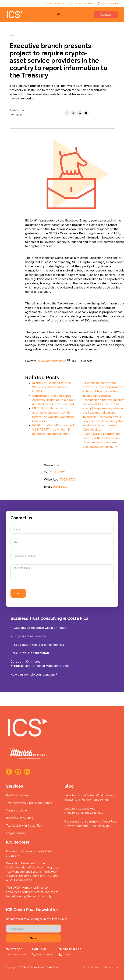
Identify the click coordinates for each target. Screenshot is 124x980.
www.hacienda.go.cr (54, 361)
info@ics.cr (60, 487)
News (13, 35)
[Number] (62, 556)
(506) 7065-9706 (54, 3)
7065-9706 (68, 479)
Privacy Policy (91, 967)
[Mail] (62, 542)
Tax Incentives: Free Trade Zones (29, 803)
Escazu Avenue (109, 3)
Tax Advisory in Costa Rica (24, 825)
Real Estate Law (17, 795)
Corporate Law (16, 810)
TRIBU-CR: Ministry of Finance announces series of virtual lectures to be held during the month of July (32, 892)
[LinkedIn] (80, 113)
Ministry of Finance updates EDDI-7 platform (29, 853)
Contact (106, 15)
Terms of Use (111, 967)
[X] (73, 113)
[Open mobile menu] (59, 15)
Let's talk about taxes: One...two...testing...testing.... (84, 811)
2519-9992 (57, 472)
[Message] (62, 572)
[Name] (62, 529)
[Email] (86, 113)
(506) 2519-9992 (84, 3)
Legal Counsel (16, 833)
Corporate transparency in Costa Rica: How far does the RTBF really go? (91, 824)
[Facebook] (67, 113)
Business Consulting (20, 818)
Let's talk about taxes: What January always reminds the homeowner (90, 797)
